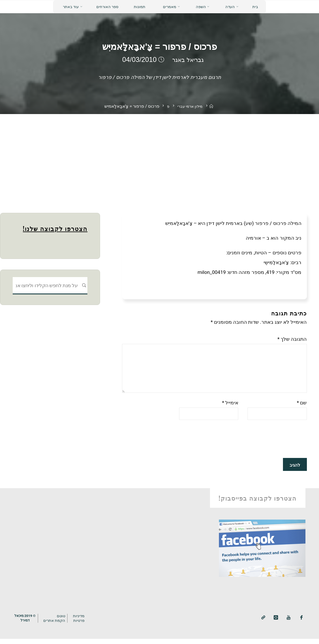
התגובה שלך (292, 339)
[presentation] (263, 445)
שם (302, 408)
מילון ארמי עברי (190, 106)
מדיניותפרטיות (83, 623)
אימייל (230, 408)
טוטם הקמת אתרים (57, 623)
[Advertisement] (159, 157)
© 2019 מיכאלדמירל (26, 623)
